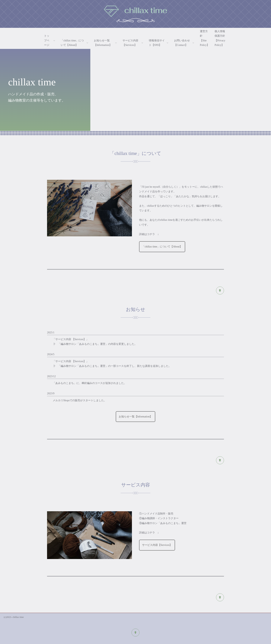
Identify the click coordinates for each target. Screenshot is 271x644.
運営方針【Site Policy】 (205, 38)
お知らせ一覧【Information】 (136, 417)
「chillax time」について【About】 (162, 247)
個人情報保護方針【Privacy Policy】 (220, 38)
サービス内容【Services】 (157, 545)
